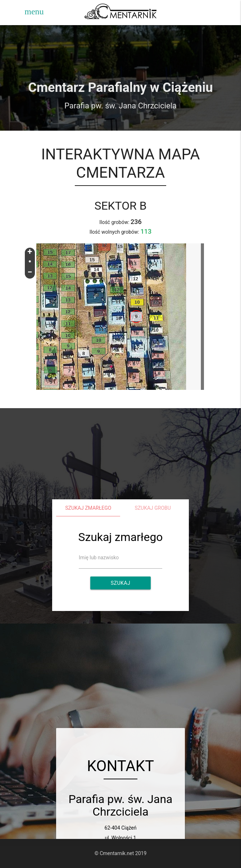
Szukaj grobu (153, 508)
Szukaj (120, 583)
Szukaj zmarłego (88, 508)
